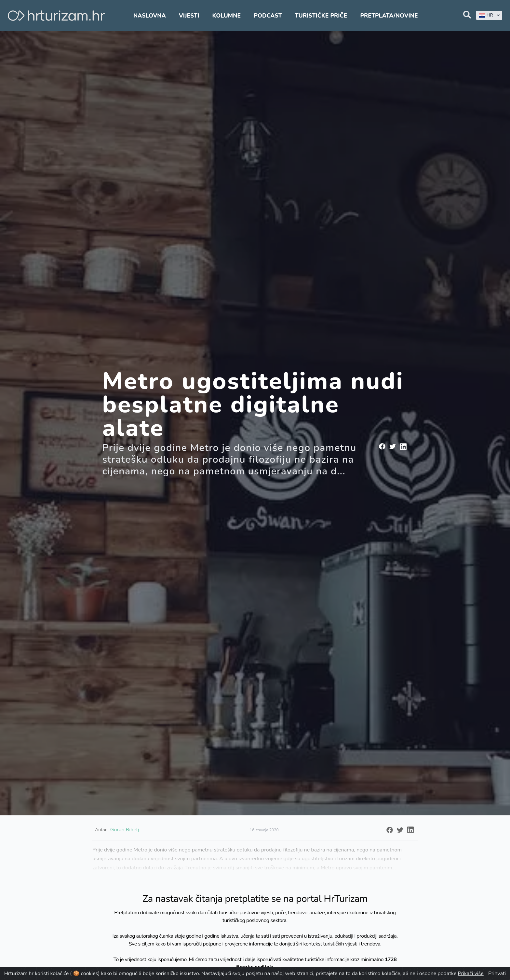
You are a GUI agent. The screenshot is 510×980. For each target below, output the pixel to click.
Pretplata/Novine (389, 16)
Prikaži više (471, 973)
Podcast (268, 16)
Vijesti (189, 16)
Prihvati (497, 973)
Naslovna (150, 16)
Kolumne (227, 16)
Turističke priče (321, 16)
